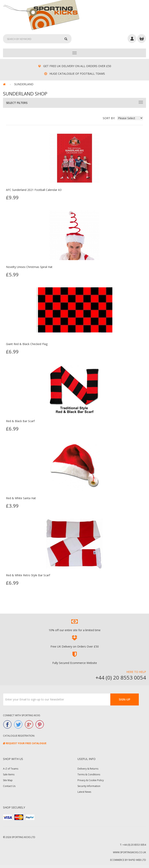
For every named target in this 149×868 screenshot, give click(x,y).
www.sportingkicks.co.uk (129, 852)
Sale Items (9, 774)
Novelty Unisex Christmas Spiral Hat (29, 267)
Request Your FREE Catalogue (25, 743)
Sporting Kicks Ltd (24, 837)
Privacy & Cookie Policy (91, 780)
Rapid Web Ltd (137, 860)
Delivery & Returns (88, 769)
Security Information (89, 786)
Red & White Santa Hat (21, 498)
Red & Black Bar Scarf (20, 421)
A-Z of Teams (11, 769)
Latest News (84, 792)
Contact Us (9, 786)
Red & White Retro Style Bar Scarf (28, 575)
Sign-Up (124, 699)
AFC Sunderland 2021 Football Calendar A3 (34, 190)
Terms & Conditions (89, 774)
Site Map (8, 780)
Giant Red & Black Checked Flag (27, 344)
